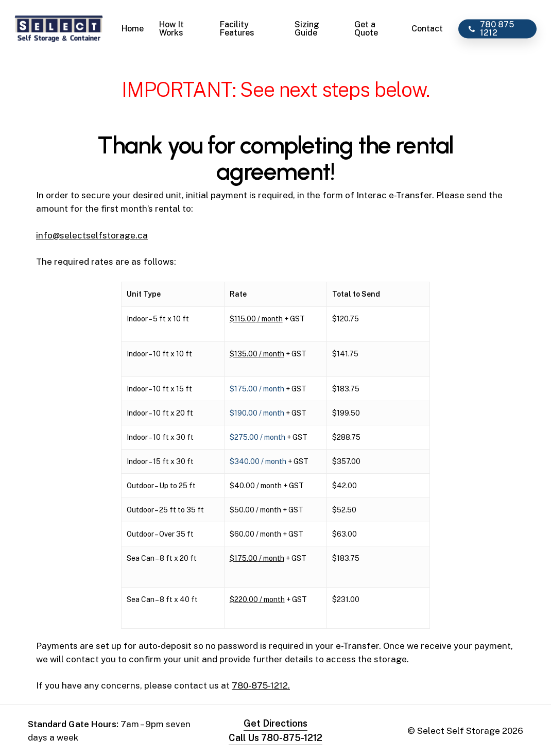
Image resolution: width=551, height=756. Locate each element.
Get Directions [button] (275, 723)
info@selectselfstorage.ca (92, 235)
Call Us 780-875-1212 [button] (275, 738)
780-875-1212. (261, 685)
